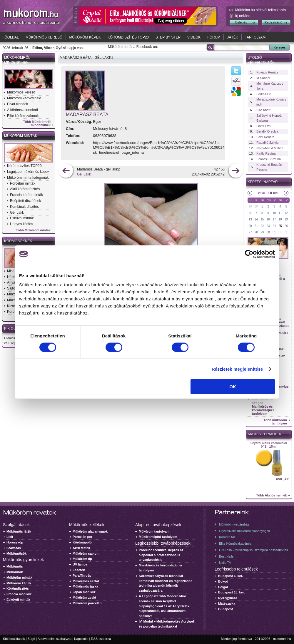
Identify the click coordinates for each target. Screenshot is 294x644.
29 (250, 206)
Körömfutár (227, 537)
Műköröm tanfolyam (154, 531)
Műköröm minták (21, 136)
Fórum (214, 37)
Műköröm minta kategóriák (28, 178)
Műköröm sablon (86, 553)
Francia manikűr (19, 594)
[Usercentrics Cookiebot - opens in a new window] (249, 254)
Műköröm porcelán (87, 603)
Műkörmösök (16, 553)
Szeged (258, 403)
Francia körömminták (26, 195)
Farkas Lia (264, 94)
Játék (232, 37)
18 (280, 219)
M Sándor (263, 78)
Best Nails (226, 556)
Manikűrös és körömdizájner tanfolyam (263, 410)
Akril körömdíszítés (25, 189)
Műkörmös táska (85, 586)
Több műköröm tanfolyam (275, 422)
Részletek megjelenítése (237, 369)
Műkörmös (15, 566)
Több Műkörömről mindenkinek (37, 123)
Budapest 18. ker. (232, 592)
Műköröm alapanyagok (90, 531)
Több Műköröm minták (33, 230)
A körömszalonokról (22, 110)
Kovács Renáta (267, 72)
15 (262, 219)
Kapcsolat (81, 639)
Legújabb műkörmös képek (28, 172)
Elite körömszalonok (23, 116)
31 (274, 232)
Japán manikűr (84, 592)
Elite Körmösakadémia (235, 543)
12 (286, 213)
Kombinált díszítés (24, 207)
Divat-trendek (17, 104)
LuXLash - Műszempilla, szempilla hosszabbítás (253, 550)
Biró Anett (263, 110)
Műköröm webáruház (234, 524)
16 (268, 219)
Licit (10, 537)
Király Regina (266, 153)
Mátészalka (227, 603)
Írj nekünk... (244, 16)
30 (256, 206)
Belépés (241, 22)
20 (250, 226)
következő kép (236, 171)
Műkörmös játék (19, 531)
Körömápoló (82, 542)
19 (286, 219)
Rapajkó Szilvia (267, 143)
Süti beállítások (14, 639)
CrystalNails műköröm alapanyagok (244, 531)
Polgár (223, 587)
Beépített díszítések (25, 201)
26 (286, 226)
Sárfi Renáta (265, 137)
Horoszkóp (15, 542)
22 (262, 226)
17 (274, 219)
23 (268, 226)
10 (274, 213)
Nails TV (225, 563)
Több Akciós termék (272, 495)
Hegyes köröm (21, 224)
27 (250, 232)
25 (280, 226)
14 (256, 219)
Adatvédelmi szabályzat (55, 639)
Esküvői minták (22, 218)
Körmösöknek (18, 241)
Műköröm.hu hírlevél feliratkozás (261, 10)
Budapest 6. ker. (230, 576)
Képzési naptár (263, 182)
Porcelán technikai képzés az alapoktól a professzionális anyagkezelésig (161, 555)
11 (280, 213)
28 (256, 232)
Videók (194, 37)
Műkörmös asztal (86, 581)
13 (250, 219)
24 (274, 226)
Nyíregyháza (228, 598)
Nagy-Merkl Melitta (270, 148)
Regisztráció (273, 22)
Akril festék (81, 548)
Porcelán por (82, 537)
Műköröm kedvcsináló (24, 98)
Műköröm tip (82, 559)
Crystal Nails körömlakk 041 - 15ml (269, 445)
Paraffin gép (82, 576)
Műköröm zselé (84, 598)
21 (256, 226)
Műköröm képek (85, 37)
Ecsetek (79, 570)
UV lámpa (80, 564)
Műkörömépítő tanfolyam (158, 537)
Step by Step (168, 37)
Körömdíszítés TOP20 (128, 37)
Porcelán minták (23, 183)
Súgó (31, 639)
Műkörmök (15, 572)
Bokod (223, 581)
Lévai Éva (263, 126)
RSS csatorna (101, 639)
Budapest (225, 609)
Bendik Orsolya (267, 131)
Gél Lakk (17, 213)
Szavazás (14, 548)
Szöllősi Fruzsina (269, 159)
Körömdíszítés (18, 588)
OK (233, 387)
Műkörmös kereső (44, 37)
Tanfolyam (255, 37)
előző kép (66, 171)
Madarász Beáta (87, 114)
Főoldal (11, 37)
